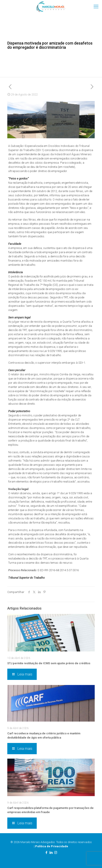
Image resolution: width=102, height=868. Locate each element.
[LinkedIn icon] (51, 853)
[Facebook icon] (46, 853)
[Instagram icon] (56, 853)
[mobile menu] (96, 7)
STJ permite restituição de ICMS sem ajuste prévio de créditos (49, 663)
